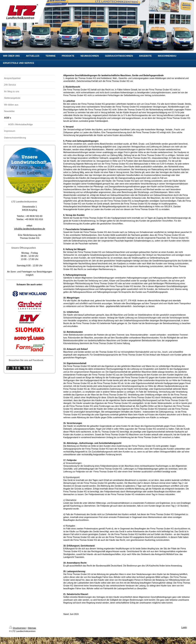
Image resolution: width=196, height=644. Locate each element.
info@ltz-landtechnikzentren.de (30, 229)
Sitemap (32, 628)
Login (184, 627)
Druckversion (18, 628)
